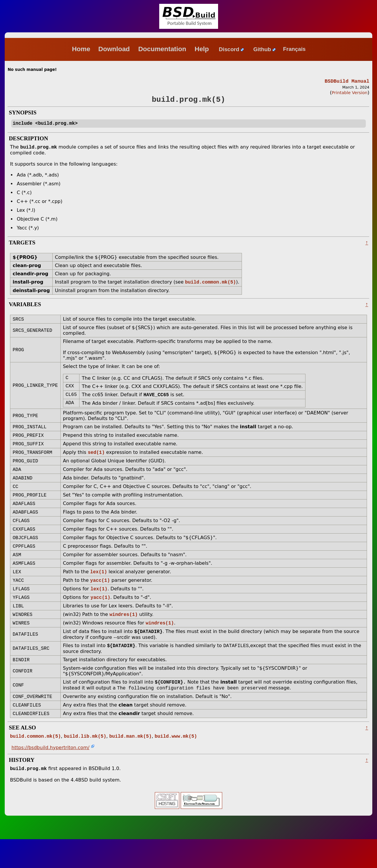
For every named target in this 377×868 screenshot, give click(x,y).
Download (115, 49)
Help (203, 49)
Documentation (163, 49)
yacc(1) (100, 600)
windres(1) (124, 637)
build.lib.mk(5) (85, 764)
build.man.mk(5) (130, 764)
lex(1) (99, 591)
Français (294, 49)
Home (81, 49)
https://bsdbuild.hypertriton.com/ (50, 776)
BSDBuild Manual (347, 82)
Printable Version (349, 94)
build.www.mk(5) (176, 764)
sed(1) (96, 463)
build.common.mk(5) (211, 287)
